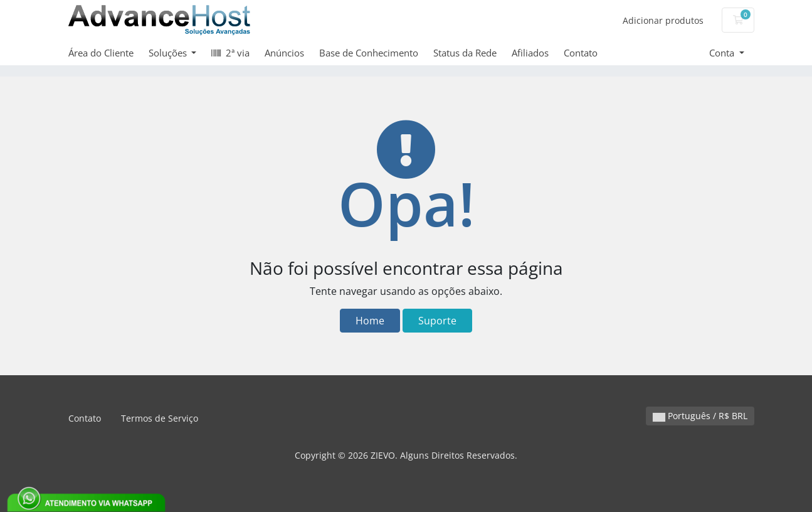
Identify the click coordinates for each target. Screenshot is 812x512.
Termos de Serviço (160, 418)
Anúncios (284, 53)
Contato (581, 53)
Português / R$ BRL (700, 416)
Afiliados (530, 53)
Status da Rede (465, 53)
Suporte (437, 321)
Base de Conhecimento (369, 53)
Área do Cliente (101, 53)
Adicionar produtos (663, 20)
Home (370, 321)
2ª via (230, 53)
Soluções (169, 53)
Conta (723, 53)
